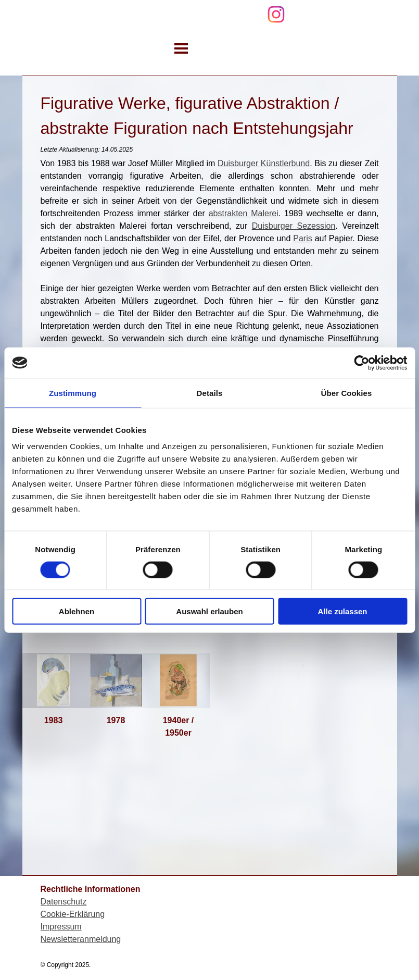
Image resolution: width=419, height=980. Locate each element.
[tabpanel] (210, 270)
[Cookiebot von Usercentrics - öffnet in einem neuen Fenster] (361, 363)
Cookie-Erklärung (73, 914)
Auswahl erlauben (209, 611)
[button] (54, 680)
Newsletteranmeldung (81, 939)
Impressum (61, 927)
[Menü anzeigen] (181, 48)
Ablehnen (77, 611)
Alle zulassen (342, 611)
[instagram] (276, 14)
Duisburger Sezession (294, 226)
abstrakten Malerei (244, 213)
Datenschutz (64, 902)
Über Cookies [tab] (347, 393)
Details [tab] (210, 393)
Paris (302, 238)
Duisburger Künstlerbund (264, 163)
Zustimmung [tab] (73, 393)
